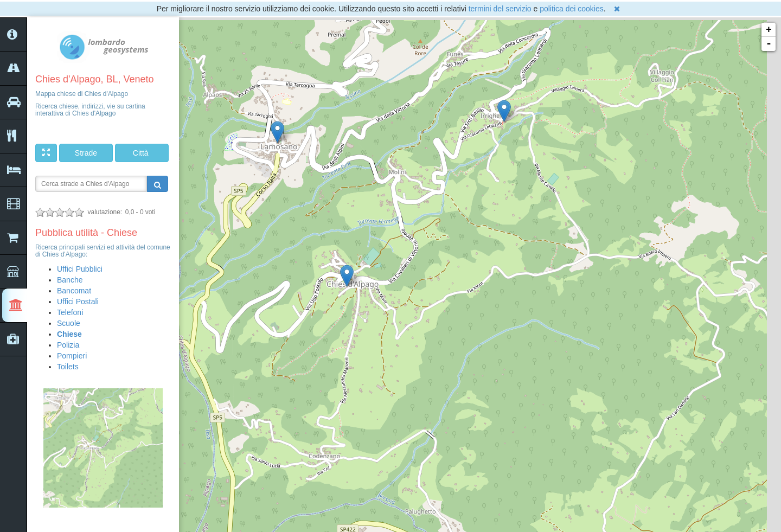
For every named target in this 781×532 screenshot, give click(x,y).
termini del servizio (500, 9)
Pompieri (72, 356)
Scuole (69, 323)
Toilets (68, 367)
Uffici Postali (78, 302)
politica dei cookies (572, 9)
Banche (70, 280)
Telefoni (70, 312)
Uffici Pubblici (80, 269)
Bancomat (74, 291)
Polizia (68, 345)
